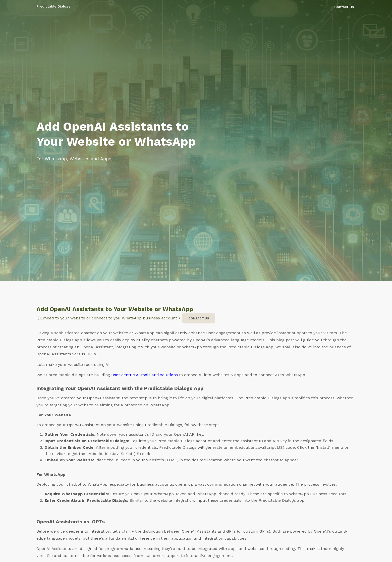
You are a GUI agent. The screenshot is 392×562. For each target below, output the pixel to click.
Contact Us (344, 7)
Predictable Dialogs (53, 6)
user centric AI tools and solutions (145, 375)
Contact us (199, 318)
